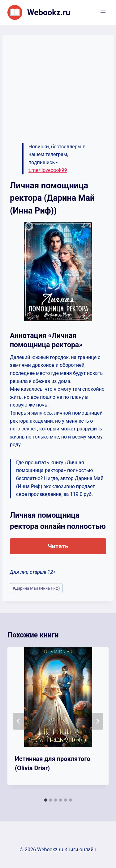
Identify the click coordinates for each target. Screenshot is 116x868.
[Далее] (97, 721)
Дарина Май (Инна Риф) (36, 588)
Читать (58, 546)
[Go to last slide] (19, 721)
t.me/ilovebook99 (48, 170)
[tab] (46, 800)
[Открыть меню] (103, 12)
